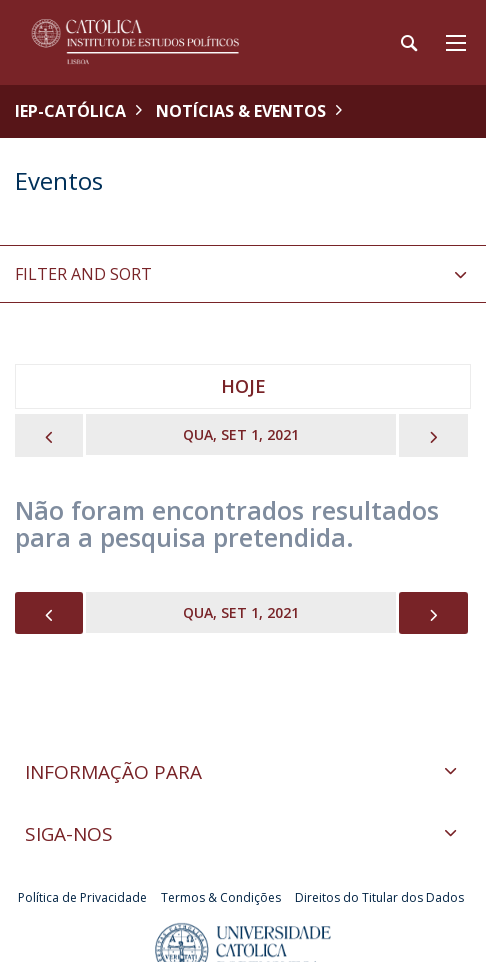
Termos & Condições (221, 897)
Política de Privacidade (82, 897)
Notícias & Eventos (241, 111)
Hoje (243, 386)
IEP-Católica (70, 111)
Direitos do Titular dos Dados (379, 897)
